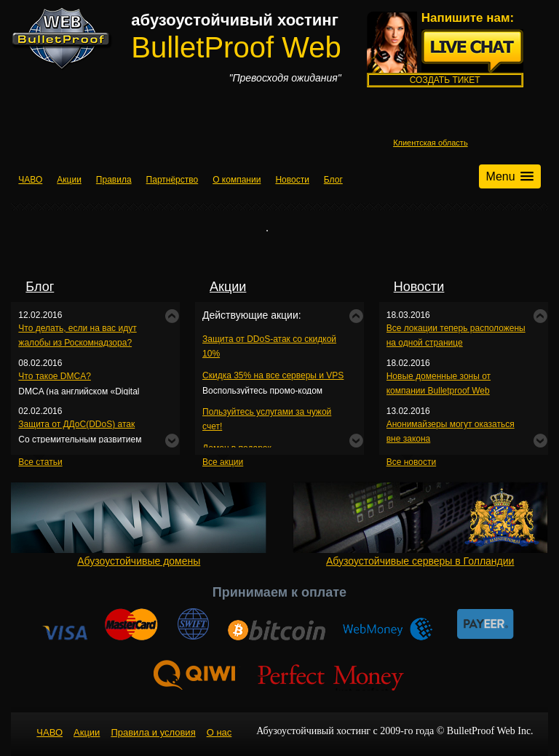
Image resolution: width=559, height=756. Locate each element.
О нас (219, 732)
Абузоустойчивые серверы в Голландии (420, 524)
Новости (292, 180)
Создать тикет (445, 80)
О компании (237, 180)
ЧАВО (30, 180)
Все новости (411, 462)
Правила (114, 180)
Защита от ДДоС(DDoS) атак (76, 424)
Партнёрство (173, 180)
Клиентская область (431, 143)
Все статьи (40, 462)
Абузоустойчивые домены (139, 524)
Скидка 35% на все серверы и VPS (273, 375)
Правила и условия (153, 732)
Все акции (223, 462)
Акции (69, 180)
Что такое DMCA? (54, 376)
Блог (333, 180)
